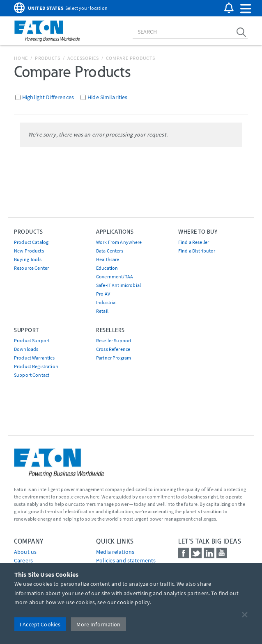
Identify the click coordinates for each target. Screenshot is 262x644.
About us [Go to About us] (25, 552)
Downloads (26, 349)
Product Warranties (34, 358)
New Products (29, 251)
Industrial (106, 302)
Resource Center (31, 268)
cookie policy (133, 602)
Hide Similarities (107, 97)
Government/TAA (115, 276)
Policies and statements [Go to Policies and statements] (126, 560)
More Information (98, 624)
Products (48, 58)
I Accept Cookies (40, 624)
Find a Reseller (194, 242)
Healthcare (108, 259)
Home (21, 58)
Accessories (83, 58)
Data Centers (110, 251)
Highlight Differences (48, 97)
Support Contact (32, 375)
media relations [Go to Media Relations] (115, 552)
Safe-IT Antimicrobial (118, 285)
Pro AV (103, 294)
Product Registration (36, 366)
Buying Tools (28, 259)
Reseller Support (114, 340)
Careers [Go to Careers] (23, 560)
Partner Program (114, 358)
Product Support (32, 340)
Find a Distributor (197, 251)
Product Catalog (31, 242)
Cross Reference (113, 349)
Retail (102, 311)
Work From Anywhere (119, 242)
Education (107, 268)
